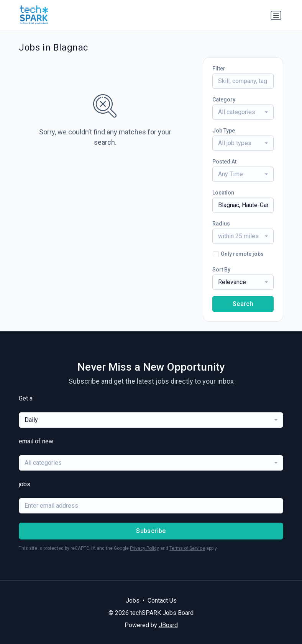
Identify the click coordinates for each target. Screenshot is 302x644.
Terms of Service (187, 548)
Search (243, 304)
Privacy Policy (144, 548)
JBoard (168, 625)
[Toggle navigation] (276, 15)
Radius (221, 224)
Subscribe (151, 531)
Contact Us (162, 601)
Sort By (221, 270)
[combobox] (243, 112)
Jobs (133, 601)
